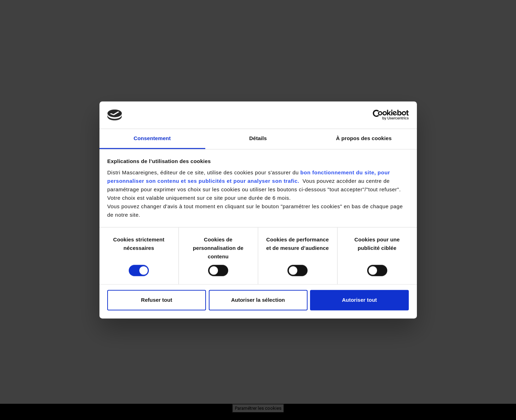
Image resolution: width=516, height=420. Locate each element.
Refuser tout (157, 300)
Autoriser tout (359, 300)
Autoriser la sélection (258, 300)
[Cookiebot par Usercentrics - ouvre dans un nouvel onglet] (378, 115)
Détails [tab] (258, 138)
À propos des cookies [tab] (364, 138)
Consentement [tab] (152, 138)
